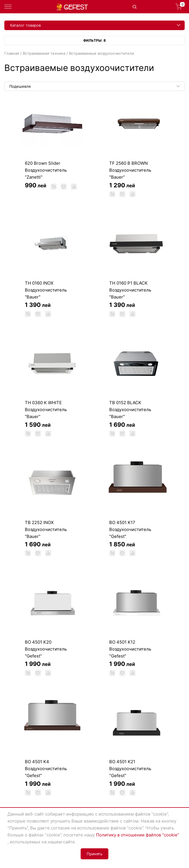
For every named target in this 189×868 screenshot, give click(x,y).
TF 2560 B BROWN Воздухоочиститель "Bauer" (130, 170)
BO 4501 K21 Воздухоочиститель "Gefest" (130, 769)
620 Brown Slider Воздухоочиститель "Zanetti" (46, 170)
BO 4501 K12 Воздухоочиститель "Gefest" (130, 649)
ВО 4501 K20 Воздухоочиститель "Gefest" (46, 649)
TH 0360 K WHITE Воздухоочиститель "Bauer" (46, 410)
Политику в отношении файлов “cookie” (138, 835)
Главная (12, 53)
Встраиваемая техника (44, 53)
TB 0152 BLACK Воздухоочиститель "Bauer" (130, 410)
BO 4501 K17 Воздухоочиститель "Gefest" (130, 529)
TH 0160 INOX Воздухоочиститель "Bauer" (46, 290)
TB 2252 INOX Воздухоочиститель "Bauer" (46, 529)
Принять (94, 854)
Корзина (180, 7)
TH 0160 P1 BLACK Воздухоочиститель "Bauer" (130, 290)
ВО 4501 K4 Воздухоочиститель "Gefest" (46, 769)
